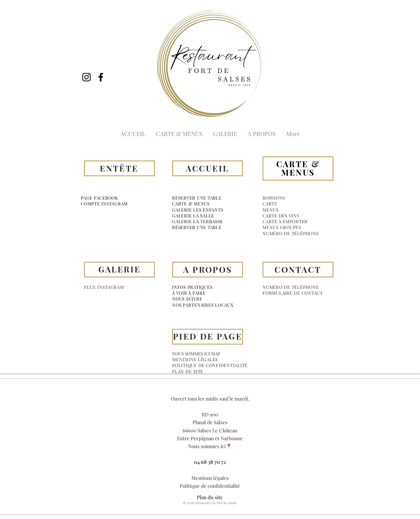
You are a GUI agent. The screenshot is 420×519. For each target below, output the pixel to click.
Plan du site (210, 497)
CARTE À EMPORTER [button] (285, 221)
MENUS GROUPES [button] (282, 227)
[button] (274, 198)
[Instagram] (86, 77)
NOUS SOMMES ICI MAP (196, 354)
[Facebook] (101, 77)
